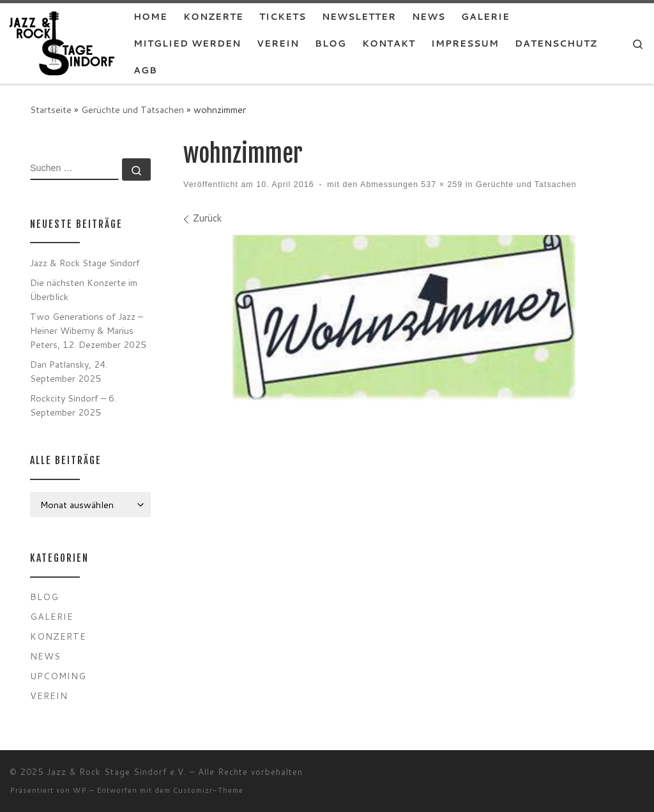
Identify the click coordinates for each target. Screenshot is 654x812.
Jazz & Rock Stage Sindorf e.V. (117, 772)
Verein (49, 695)
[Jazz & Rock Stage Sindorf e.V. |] (62, 42)
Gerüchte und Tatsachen (133, 109)
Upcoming (58, 676)
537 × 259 (440, 184)
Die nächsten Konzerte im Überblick (84, 289)
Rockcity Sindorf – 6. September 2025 (73, 405)
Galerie (52, 616)
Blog (44, 597)
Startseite (51, 109)
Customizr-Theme (208, 790)
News (45, 656)
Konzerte (58, 636)
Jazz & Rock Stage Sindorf (85, 263)
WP (80, 790)
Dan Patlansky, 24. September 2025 (69, 371)
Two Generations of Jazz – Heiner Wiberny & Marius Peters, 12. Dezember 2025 (88, 330)
